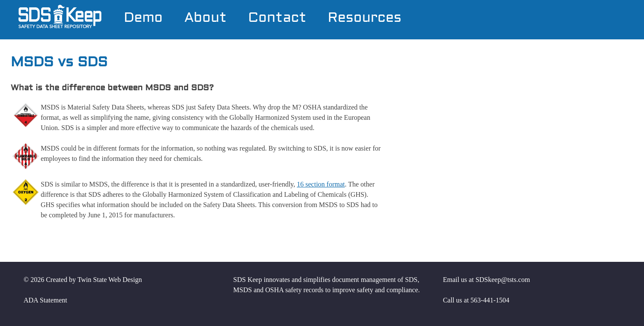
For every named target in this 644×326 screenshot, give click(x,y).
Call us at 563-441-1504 (476, 300)
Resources (365, 18)
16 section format (321, 184)
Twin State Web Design (110, 280)
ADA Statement (45, 300)
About (205, 18)
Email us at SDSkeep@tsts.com (487, 280)
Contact (277, 18)
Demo (143, 18)
